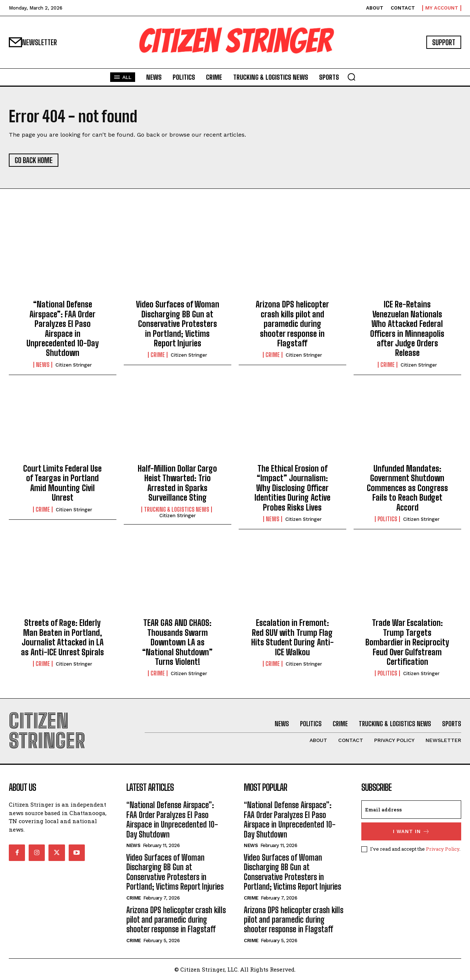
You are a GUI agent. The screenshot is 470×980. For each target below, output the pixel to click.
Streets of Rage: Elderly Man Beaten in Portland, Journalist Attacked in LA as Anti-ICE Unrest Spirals (62, 637)
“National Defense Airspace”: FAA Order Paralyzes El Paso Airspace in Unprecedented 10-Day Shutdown (63, 329)
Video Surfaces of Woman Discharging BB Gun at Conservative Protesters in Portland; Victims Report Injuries (178, 324)
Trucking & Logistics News (177, 509)
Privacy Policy (443, 849)
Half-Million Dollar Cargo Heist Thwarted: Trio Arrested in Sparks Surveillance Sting (177, 483)
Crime (158, 355)
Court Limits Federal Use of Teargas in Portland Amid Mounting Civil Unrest (62, 483)
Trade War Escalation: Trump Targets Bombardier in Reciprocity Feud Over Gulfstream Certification (407, 642)
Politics (387, 519)
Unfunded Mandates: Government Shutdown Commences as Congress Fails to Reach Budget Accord (407, 488)
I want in (411, 831)
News (43, 365)
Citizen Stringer (74, 365)
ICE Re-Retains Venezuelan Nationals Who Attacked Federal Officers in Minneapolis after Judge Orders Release (407, 329)
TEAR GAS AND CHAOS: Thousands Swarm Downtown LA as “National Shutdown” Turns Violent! (177, 642)
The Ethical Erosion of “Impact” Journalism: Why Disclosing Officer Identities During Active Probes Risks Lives (292, 488)
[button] (351, 77)
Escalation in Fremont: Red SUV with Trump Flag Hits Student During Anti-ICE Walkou (292, 637)
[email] (411, 810)
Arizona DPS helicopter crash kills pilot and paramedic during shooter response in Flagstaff (292, 324)
